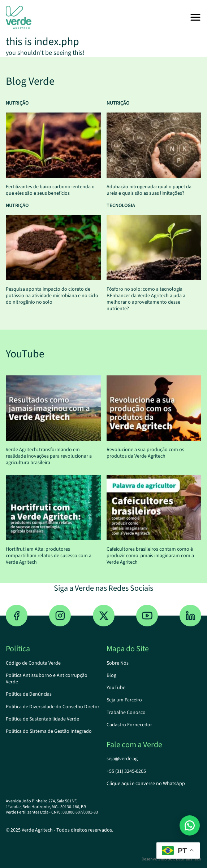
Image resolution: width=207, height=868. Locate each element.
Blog (111, 675)
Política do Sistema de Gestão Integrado (49, 731)
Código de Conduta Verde (33, 663)
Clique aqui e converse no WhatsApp (146, 784)
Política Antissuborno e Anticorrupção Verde (47, 679)
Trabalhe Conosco (126, 713)
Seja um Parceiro (124, 700)
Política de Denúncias (29, 694)
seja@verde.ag (122, 759)
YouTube (116, 688)
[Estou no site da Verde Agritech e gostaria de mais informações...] (190, 825)
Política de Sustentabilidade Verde (42, 719)
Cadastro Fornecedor (129, 725)
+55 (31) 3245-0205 (126, 771)
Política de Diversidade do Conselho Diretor (53, 707)
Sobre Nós (118, 663)
